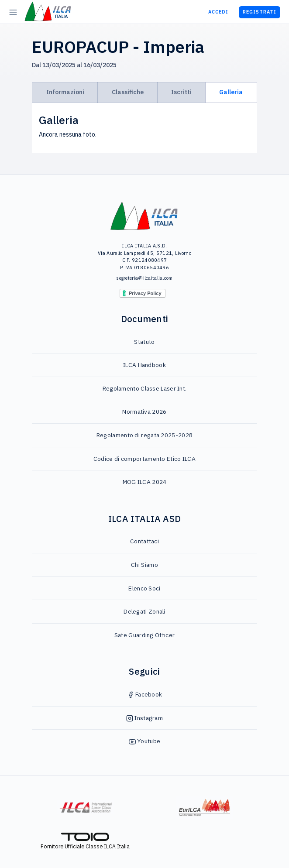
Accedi (218, 12)
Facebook (145, 694)
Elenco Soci (144, 588)
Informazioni (65, 92)
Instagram (144, 718)
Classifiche (128, 92)
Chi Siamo (144, 565)
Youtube (144, 741)
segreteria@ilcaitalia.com (144, 278)
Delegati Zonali (144, 611)
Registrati (260, 12)
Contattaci (144, 541)
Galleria (231, 92)
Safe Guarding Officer (144, 635)
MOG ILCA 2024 (145, 482)
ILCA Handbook (144, 365)
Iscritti (181, 92)
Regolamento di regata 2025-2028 (144, 435)
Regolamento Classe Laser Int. (145, 388)
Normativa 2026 (144, 412)
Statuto (144, 342)
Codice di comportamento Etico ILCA (144, 459)
